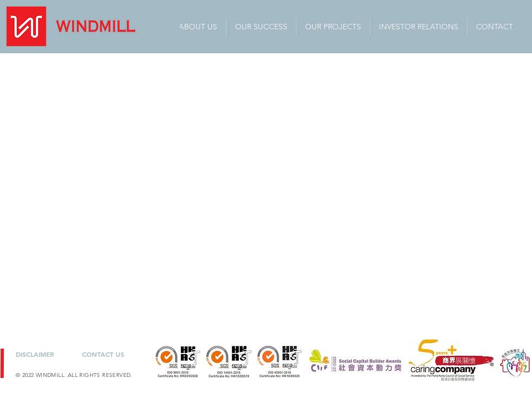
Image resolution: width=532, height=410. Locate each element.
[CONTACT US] (105, 354)
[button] (419, 27)
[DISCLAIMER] (41, 354)
